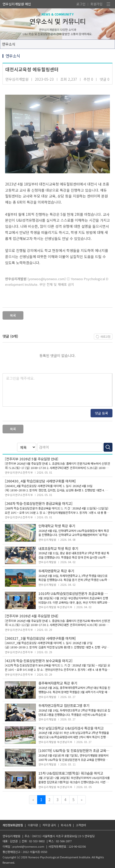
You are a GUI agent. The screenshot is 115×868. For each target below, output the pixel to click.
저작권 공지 (49, 825)
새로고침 (105, 336)
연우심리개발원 (13, 4)
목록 (13, 315)
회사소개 (66, 825)
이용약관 (33, 825)
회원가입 (96, 4)
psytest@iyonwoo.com (28, 846)
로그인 (81, 4)
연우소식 (9, 44)
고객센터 (81, 825)
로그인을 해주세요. (20, 378)
